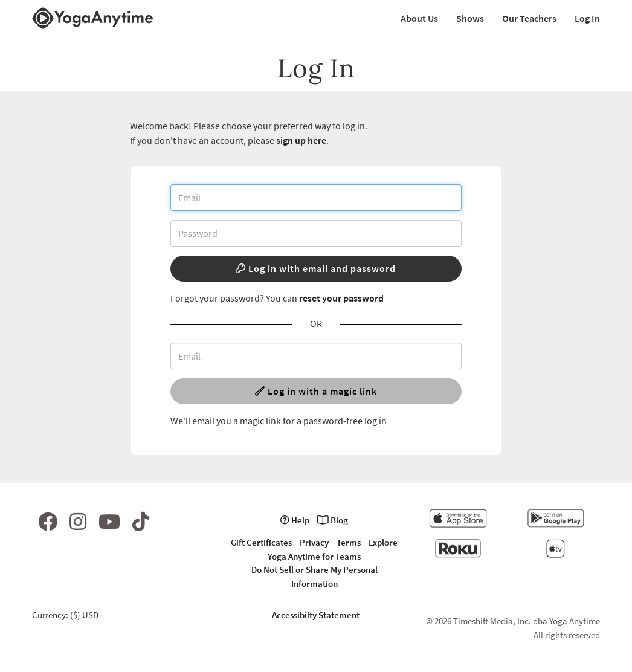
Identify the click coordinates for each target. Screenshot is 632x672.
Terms (349, 542)
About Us (419, 18)
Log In (587, 18)
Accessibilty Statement (316, 615)
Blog (333, 520)
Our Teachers (529, 18)
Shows (470, 18)
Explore (383, 542)
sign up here (301, 140)
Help (295, 520)
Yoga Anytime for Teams (314, 556)
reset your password (341, 298)
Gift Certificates (261, 542)
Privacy (314, 542)
